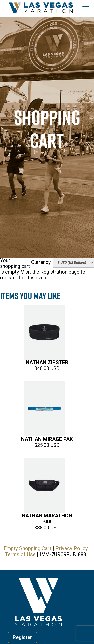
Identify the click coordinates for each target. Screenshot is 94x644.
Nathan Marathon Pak (47, 519)
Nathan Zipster (47, 362)
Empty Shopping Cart (27, 548)
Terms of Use (20, 554)
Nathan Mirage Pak (47, 439)
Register (23, 637)
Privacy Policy (72, 548)
